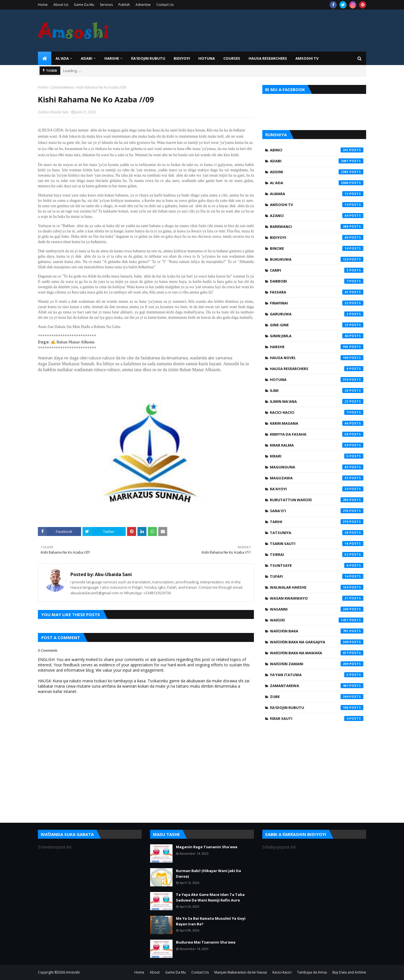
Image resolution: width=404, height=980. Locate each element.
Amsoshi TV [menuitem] (307, 58)
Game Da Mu (84, 5)
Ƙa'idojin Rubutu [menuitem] (148, 58)
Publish (124, 5)
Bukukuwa (317, 259)
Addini (317, 172)
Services (106, 5)
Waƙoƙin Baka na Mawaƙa (317, 653)
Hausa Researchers (317, 369)
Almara (317, 194)
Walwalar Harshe (317, 587)
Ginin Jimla (317, 336)
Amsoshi (73, 972)
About (155, 972)
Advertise (143, 5)
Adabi (317, 161)
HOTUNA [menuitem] (207, 58)
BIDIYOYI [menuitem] (182, 58)
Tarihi (317, 522)
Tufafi (317, 576)
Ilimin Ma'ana (317, 401)
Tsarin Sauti (317, 544)
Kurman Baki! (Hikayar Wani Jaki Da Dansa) (208, 873)
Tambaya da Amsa (312, 972)
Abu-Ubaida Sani (55, 112)
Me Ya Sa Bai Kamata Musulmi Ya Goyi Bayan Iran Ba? (211, 921)
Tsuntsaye (317, 565)
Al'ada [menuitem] (62, 58)
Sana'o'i (317, 511)
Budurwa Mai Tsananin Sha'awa (206, 942)
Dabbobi (317, 281)
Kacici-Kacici (317, 412)
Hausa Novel (317, 358)
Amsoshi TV (317, 205)
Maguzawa (317, 478)
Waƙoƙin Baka (317, 631)
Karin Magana (317, 423)
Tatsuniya (317, 533)
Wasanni (317, 609)
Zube (317, 697)
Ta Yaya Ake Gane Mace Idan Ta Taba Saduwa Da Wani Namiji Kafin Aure (210, 897)
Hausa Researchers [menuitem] (268, 58)
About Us (61, 5)
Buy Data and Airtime (349, 972)
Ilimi (317, 390)
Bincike (317, 248)
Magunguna (317, 467)
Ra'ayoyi (317, 489)
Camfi (317, 270)
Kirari (317, 456)
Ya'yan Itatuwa (317, 675)
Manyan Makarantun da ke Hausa (241, 972)
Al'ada (317, 183)
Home (43, 5)
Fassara (317, 292)
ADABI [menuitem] (87, 58)
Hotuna (317, 380)
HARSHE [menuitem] (112, 58)
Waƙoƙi (317, 620)
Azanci (317, 216)
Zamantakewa (62, 87)
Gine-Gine (317, 325)
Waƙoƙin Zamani (317, 664)
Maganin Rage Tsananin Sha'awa (207, 847)
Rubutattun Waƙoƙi (317, 500)
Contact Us (165, 5)
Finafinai (317, 303)
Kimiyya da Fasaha (317, 434)
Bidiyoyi (317, 237)
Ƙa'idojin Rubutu (317, 708)
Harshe (317, 347)
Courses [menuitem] (232, 58)
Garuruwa (317, 314)
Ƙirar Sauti (317, 718)
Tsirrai (317, 554)
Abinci (317, 150)
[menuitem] (45, 58)
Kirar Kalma (317, 445)
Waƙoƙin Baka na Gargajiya (317, 642)
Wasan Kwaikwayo (317, 598)
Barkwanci (317, 226)
